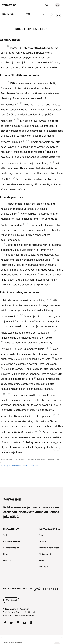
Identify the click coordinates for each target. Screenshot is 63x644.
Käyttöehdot (30, 612)
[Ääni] (51, 15)
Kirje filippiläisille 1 (12, 14)
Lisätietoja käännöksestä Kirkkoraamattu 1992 (19, 466)
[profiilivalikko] (56, 5)
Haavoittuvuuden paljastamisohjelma (19, 615)
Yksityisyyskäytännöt (12, 612)
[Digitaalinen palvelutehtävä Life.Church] (31, 587)
